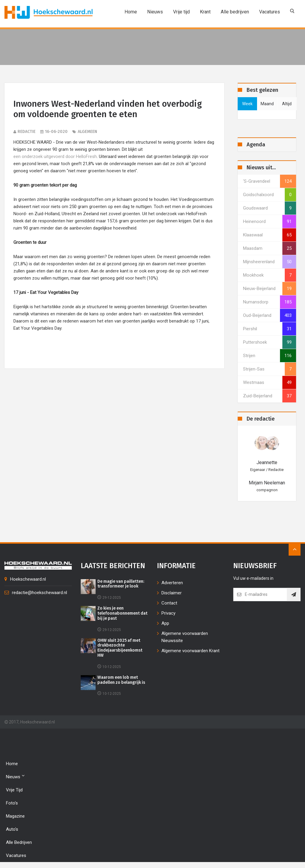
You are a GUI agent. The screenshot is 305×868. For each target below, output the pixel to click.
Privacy (168, 613)
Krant (205, 12)
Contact (169, 603)
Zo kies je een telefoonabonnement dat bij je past (123, 613)
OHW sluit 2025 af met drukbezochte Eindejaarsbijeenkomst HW (120, 648)
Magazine (15, 816)
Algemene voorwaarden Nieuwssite (185, 637)
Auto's (12, 829)
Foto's (12, 803)
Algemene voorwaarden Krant (190, 651)
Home (131, 12)
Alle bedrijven (235, 12)
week (247, 104)
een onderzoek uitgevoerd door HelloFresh (55, 156)
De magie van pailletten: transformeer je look (121, 584)
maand (267, 104)
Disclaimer (172, 593)
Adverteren (172, 583)
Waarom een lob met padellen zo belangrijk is (122, 680)
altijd (287, 104)
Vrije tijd (181, 12)
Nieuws (155, 12)
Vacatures (270, 12)
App (165, 623)
